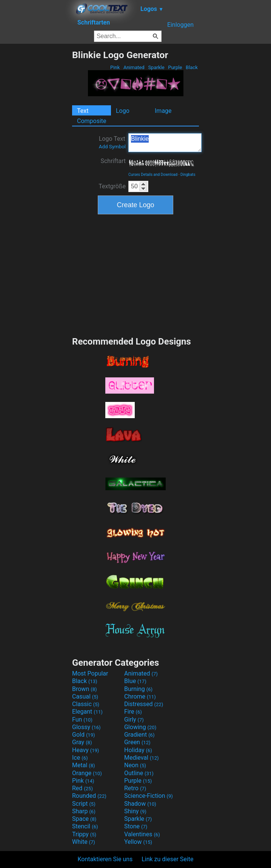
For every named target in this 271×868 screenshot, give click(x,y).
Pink (115, 67)
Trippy (84, 834)
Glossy (86, 727)
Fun (82, 719)
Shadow (140, 804)
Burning (138, 689)
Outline (139, 773)
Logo (123, 111)
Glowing (140, 727)
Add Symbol (112, 147)
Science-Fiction (149, 796)
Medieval (142, 758)
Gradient (139, 735)
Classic (86, 704)
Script (84, 804)
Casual (85, 696)
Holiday (138, 750)
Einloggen (180, 25)
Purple (175, 67)
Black (192, 67)
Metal (84, 765)
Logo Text (112, 142)
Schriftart (113, 161)
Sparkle (156, 67)
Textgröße (112, 186)
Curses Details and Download (153, 175)
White (84, 842)
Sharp (84, 811)
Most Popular (90, 673)
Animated (134, 67)
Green (137, 742)
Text (83, 111)
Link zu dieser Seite (167, 859)
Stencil (85, 826)
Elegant (87, 712)
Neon (135, 765)
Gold (84, 735)
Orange (87, 773)
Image (163, 111)
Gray (82, 742)
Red (82, 788)
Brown (84, 689)
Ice (80, 758)
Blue (135, 681)
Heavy (85, 750)
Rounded (89, 796)
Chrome (140, 696)
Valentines (142, 834)
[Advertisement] (36, 163)
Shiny (135, 811)
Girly (134, 719)
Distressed (144, 704)
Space (84, 819)
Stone (136, 826)
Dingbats (188, 175)
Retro (135, 788)
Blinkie (165, 143)
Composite (92, 121)
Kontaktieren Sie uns (105, 859)
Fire (133, 712)
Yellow (138, 842)
